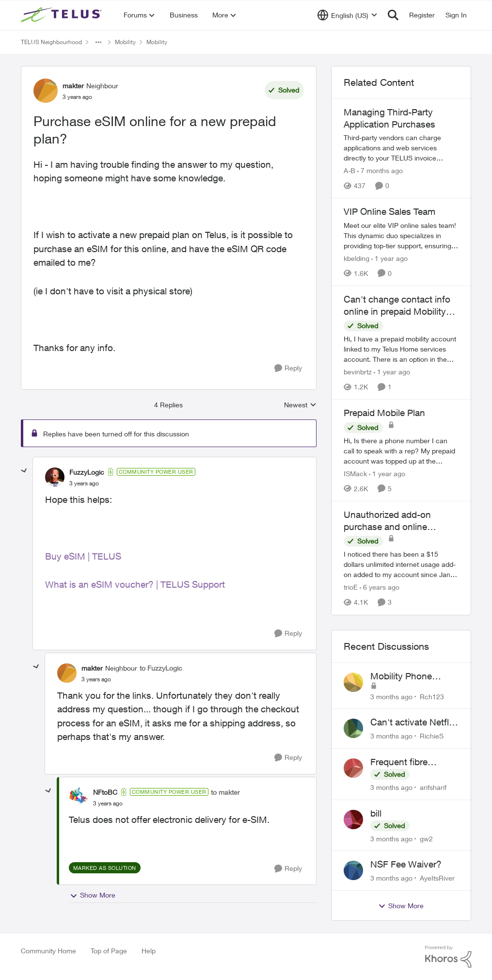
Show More (93, 895)
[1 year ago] (389, 258)
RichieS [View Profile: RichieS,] (432, 736)
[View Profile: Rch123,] (353, 682)
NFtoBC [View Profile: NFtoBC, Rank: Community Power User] (105, 792)
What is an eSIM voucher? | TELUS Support (135, 584)
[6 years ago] (380, 587)
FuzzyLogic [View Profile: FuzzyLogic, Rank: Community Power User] (87, 472)
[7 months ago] (380, 170)
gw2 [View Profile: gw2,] (426, 838)
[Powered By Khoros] (448, 957)
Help (149, 951)
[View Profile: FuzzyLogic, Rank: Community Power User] (55, 477)
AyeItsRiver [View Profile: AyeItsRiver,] (437, 878)
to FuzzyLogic (161, 668)
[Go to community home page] (63, 15)
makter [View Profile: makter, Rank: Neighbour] (73, 86)
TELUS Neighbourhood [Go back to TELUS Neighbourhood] (51, 42)
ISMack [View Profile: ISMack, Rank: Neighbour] (355, 474)
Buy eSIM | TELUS (83, 556)
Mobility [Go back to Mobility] (125, 42)
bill (376, 813)
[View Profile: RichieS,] (353, 728)
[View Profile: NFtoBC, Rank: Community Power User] (79, 797)
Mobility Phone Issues (401, 676)
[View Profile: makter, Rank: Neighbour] (46, 91)
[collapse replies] (24, 471)
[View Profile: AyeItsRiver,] (353, 870)
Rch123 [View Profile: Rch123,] (432, 696)
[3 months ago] (391, 696)
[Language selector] (347, 15)
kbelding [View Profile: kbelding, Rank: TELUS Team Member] (357, 258)
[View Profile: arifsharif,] (353, 768)
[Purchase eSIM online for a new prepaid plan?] (84, 483)
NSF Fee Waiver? (406, 864)
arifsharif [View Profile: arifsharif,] (433, 787)
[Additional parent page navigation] (98, 42)
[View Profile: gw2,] (353, 819)
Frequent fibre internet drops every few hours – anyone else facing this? (411, 762)
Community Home (48, 951)
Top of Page (109, 951)
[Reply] (288, 368)
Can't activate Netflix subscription (413, 723)
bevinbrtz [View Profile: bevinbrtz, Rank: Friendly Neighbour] (358, 372)
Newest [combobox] (300, 405)
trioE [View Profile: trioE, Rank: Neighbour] (351, 587)
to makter (225, 792)
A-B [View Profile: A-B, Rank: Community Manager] (349, 170)
